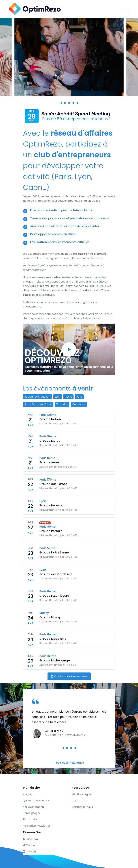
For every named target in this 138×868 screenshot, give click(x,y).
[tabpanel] (69, 55)
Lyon (58, 397)
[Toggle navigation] (126, 9)
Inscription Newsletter (36, 826)
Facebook (31, 839)
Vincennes (79, 404)
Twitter (29, 845)
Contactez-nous (82, 807)
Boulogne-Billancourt (37, 397)
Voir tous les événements (69, 676)
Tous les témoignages (69, 763)
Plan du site (30, 819)
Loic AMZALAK (54, 731)
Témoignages (32, 813)
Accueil (28, 794)
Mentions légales (82, 794)
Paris (79, 397)
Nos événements (34, 807)
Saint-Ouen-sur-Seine (38, 404)
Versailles (62, 404)
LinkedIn (29, 852)
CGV (75, 801)
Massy (68, 397)
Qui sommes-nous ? (36, 801)
